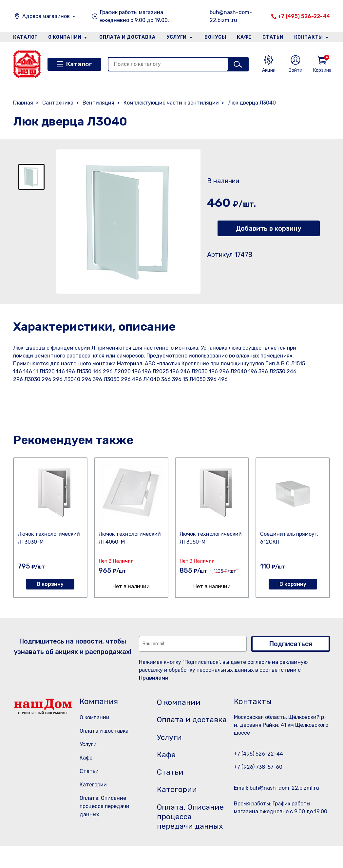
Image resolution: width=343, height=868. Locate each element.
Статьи (273, 37)
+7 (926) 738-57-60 (258, 767)
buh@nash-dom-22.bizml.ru (231, 16)
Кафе (244, 37)
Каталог (25, 37)
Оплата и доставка (127, 37)
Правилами (154, 678)
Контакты (309, 37)
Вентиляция (98, 103)
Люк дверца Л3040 (252, 103)
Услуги (177, 37)
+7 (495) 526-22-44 (304, 16)
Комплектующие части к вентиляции (171, 103)
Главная (23, 103)
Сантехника (58, 103)
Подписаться (291, 644)
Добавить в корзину (268, 228)
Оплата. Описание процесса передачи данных (105, 806)
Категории (93, 785)
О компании (65, 37)
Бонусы (215, 37)
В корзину (50, 584)
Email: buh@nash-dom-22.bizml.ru (276, 788)
